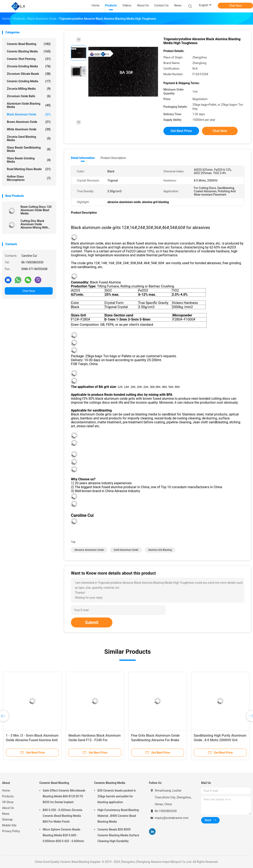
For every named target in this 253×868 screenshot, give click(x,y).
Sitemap (7, 820)
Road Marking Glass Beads (29, 169)
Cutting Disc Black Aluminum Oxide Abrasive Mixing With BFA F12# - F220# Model (37, 224)
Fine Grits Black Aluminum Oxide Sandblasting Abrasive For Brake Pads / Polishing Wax (155, 740)
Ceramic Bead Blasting (29, 44)
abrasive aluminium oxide (89, 550)
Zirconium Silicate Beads (29, 74)
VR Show (8, 802)
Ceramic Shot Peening (29, 59)
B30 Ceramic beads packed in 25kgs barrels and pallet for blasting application (117, 796)
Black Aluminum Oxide (29, 114)
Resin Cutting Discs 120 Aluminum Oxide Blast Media (36, 210)
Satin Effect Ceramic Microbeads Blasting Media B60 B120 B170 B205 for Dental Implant (64, 796)
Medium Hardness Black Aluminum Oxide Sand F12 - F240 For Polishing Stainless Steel (95, 740)
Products (8, 796)
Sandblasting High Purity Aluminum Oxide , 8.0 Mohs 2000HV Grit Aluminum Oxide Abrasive (220, 740)
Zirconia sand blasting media (29, 138)
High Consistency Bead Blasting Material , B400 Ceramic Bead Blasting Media (118, 816)
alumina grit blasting (160, 550)
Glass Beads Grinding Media (29, 160)
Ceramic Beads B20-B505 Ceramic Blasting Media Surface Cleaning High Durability (118, 835)
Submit (92, 622)
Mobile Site (9, 825)
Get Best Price (181, 131)
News (6, 814)
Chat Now (235, 6)
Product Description (113, 158)
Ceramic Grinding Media (29, 81)
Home (6, 791)
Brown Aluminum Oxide (29, 122)
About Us (8, 808)
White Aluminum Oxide (29, 129)
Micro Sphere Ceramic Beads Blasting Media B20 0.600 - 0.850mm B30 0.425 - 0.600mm (63, 835)
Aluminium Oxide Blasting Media (29, 105)
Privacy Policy (11, 831)
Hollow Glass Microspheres (29, 178)
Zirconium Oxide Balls (29, 96)
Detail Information (83, 158)
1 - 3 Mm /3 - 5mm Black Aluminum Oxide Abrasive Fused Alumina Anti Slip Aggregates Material (32, 740)
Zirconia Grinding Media (29, 66)
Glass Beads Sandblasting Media (29, 149)
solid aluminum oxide (126, 550)
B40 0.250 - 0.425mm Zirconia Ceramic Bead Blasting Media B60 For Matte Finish (62, 816)
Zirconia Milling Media (29, 89)
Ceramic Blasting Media (29, 51)
